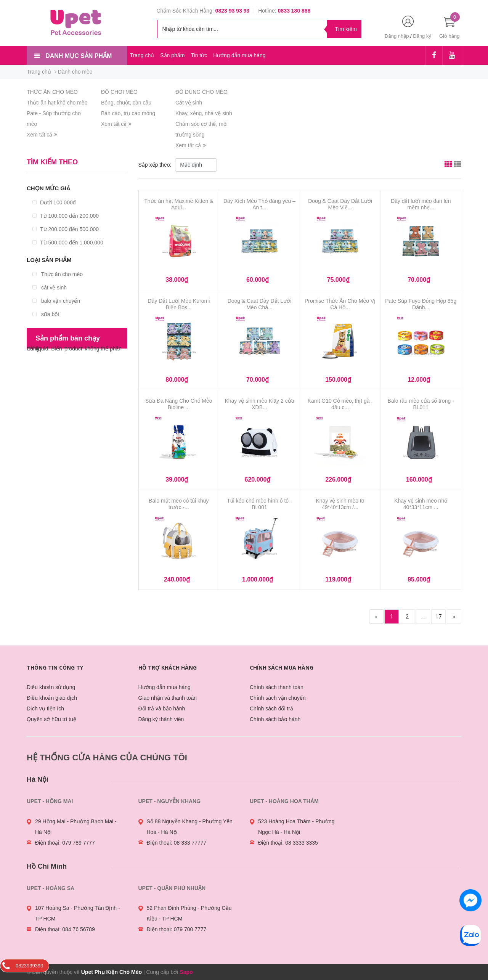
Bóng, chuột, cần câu (126, 103)
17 (438, 617)
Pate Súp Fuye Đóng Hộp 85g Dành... (421, 304)
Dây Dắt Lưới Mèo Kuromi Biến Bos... (179, 304)
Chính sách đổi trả (271, 708)
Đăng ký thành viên (161, 719)
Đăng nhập (397, 36)
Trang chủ (142, 55)
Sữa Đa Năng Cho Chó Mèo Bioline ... (179, 404)
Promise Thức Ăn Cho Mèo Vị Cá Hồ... (340, 304)
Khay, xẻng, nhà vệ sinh (204, 113)
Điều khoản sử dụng (51, 687)
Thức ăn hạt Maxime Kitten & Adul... (179, 204)
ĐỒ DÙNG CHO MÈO (201, 92)
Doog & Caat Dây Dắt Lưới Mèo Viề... (340, 204)
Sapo (186, 972)
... (423, 617)
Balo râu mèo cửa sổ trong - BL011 (421, 404)
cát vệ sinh (50, 288)
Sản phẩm (172, 55)
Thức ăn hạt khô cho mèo (57, 103)
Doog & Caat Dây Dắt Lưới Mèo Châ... (260, 304)
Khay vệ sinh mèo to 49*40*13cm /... (340, 504)
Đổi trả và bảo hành (162, 708)
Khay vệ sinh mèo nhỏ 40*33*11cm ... (421, 504)
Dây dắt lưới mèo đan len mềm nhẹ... (421, 204)
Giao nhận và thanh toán (168, 698)
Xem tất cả (42, 135)
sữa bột (46, 314)
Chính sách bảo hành (275, 719)
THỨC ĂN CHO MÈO (52, 92)
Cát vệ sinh (189, 103)
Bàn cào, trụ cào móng (128, 113)
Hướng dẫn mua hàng (239, 55)
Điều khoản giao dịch (52, 698)
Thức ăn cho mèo (58, 274)
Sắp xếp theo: (156, 165)
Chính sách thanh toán (277, 687)
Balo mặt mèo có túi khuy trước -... (179, 504)
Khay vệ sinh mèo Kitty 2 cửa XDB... (259, 404)
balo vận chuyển (56, 301)
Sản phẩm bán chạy (68, 338)
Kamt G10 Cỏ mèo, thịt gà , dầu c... (340, 404)
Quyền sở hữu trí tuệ (51, 719)
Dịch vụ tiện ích (45, 708)
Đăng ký (422, 36)
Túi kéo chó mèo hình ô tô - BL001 (259, 504)
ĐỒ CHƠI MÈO (119, 92)
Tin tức (199, 55)
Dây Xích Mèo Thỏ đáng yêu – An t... (259, 204)
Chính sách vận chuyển (278, 698)
